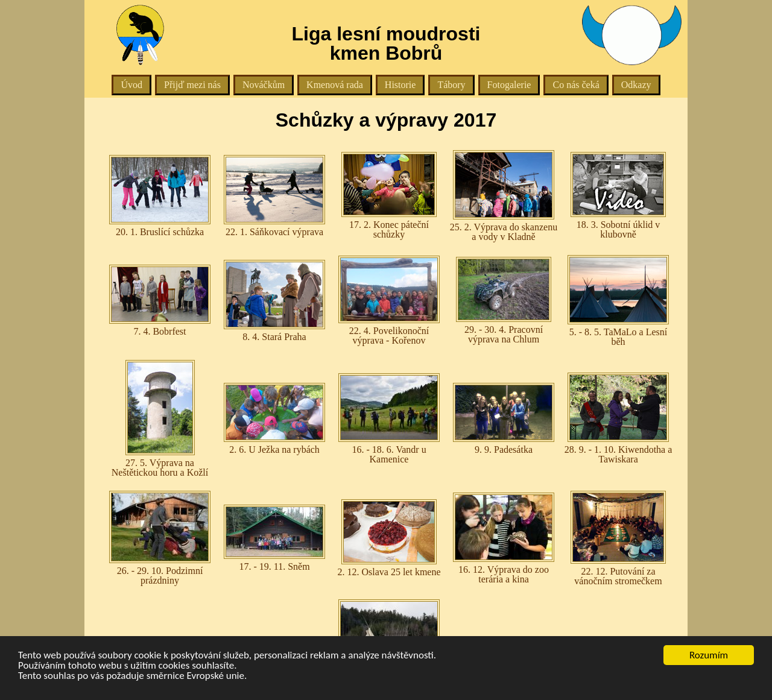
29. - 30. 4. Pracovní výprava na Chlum (504, 301)
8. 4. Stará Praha (274, 301)
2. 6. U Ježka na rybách (274, 419)
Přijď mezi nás (192, 85)
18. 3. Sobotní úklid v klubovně (618, 196)
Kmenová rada (335, 85)
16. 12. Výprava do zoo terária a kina (504, 538)
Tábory (451, 85)
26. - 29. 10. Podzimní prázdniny (160, 538)
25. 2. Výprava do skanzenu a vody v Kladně (504, 196)
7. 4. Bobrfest (160, 301)
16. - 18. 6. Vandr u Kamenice (389, 419)
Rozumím (709, 655)
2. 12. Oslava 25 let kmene (389, 538)
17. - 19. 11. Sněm (274, 538)
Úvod (131, 85)
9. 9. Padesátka (504, 419)
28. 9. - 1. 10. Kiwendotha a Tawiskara (619, 418)
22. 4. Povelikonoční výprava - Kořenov (389, 301)
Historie (400, 85)
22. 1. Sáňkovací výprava (274, 196)
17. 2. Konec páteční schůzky (389, 196)
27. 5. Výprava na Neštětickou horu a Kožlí (160, 419)
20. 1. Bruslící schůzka (160, 196)
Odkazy (636, 85)
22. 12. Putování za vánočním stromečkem (618, 538)
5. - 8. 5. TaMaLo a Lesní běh (618, 301)
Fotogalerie (509, 85)
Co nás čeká (576, 85)
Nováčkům (264, 85)
